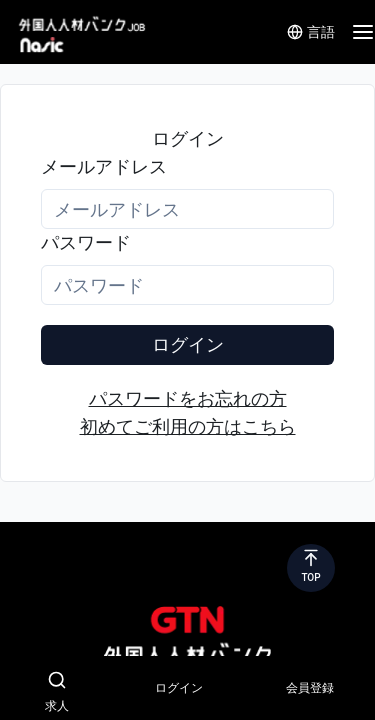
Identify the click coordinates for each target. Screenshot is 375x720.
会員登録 (310, 688)
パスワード (86, 242)
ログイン (188, 344)
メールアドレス (104, 166)
